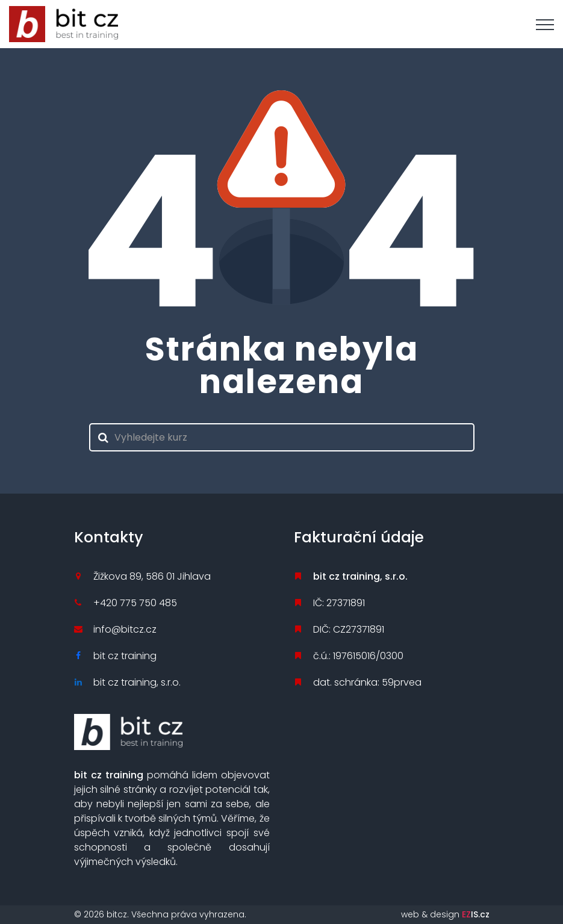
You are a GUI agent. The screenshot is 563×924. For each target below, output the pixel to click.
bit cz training (125, 656)
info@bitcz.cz (125, 629)
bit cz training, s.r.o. (137, 682)
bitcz (117, 914)
